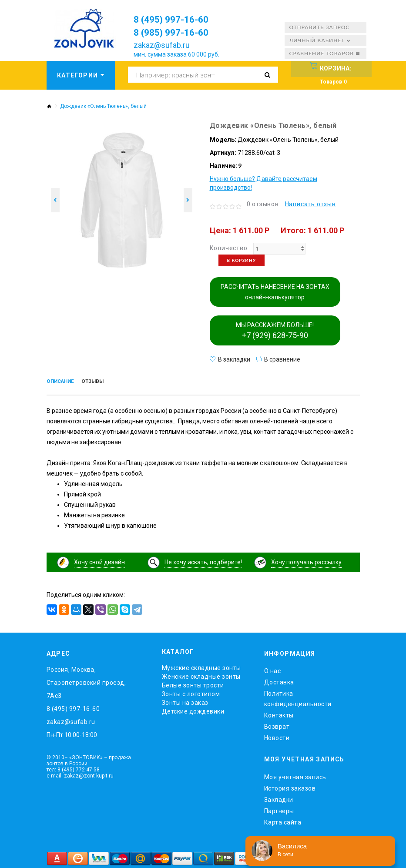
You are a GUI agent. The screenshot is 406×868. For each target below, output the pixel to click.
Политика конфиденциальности (298, 697)
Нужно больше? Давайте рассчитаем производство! (263, 183)
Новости (277, 736)
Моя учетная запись (295, 775)
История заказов (290, 786)
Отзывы (101, 382)
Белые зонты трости (193, 684)
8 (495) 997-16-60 (177, 19)
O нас (273, 669)
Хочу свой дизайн (99, 560)
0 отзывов (263, 204)
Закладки (279, 798)
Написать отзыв (310, 204)
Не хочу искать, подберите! (203, 560)
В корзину (242, 260)
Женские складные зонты (201, 675)
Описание (63, 382)
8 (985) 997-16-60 (177, 32)
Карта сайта (283, 820)
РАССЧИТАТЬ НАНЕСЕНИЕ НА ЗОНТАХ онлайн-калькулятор (275, 292)
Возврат (277, 725)
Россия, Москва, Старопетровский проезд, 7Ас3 (86, 681)
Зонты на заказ (185, 701)
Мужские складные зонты (201, 666)
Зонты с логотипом (191, 692)
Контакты (279, 714)
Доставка (279, 680)
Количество (229, 248)
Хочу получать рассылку (306, 560)
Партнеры (279, 809)
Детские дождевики (193, 710)
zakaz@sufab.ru (162, 45)
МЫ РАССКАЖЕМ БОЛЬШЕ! (275, 331)
